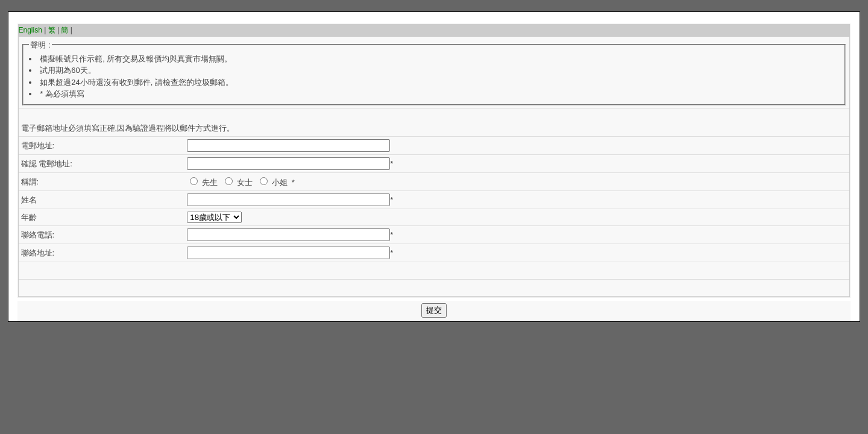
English (30, 30)
